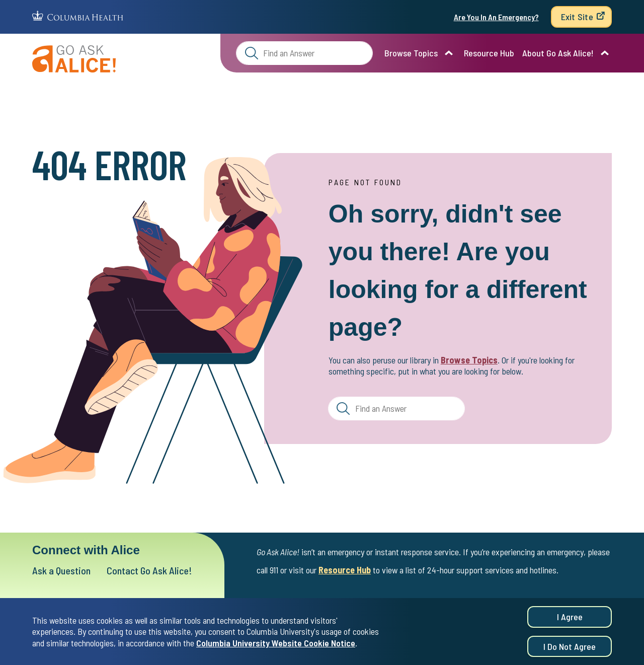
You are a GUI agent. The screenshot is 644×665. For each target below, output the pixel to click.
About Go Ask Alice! (558, 53)
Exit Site (577, 17)
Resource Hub (489, 53)
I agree (570, 618)
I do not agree (570, 647)
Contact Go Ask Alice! (149, 570)
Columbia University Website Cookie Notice (276, 643)
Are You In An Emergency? (496, 17)
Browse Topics (411, 53)
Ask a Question (61, 570)
